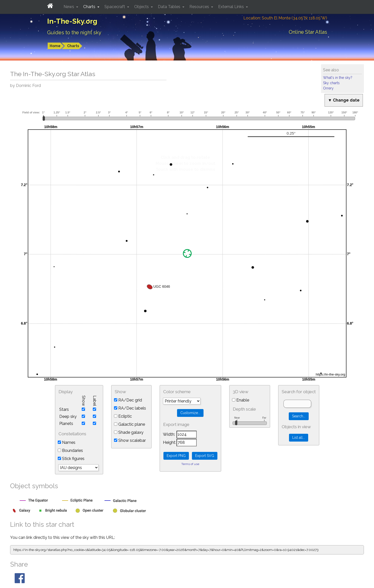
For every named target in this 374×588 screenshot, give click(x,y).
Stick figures (71, 459)
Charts (73, 46)
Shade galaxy (129, 432)
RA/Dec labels (130, 408)
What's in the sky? (338, 78)
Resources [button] (200, 7)
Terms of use (190, 464)
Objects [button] (142, 7)
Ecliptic (123, 416)
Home (55, 46)
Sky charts (331, 83)
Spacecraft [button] (115, 7)
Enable (241, 400)
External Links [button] (232, 7)
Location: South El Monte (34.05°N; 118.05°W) (285, 18)
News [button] (69, 7)
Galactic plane (130, 424)
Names (67, 442)
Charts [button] (90, 7)
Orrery (328, 88)
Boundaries (70, 451)
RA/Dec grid (128, 400)
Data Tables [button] (170, 7)
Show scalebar (130, 440)
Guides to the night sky (74, 33)
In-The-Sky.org (72, 21)
